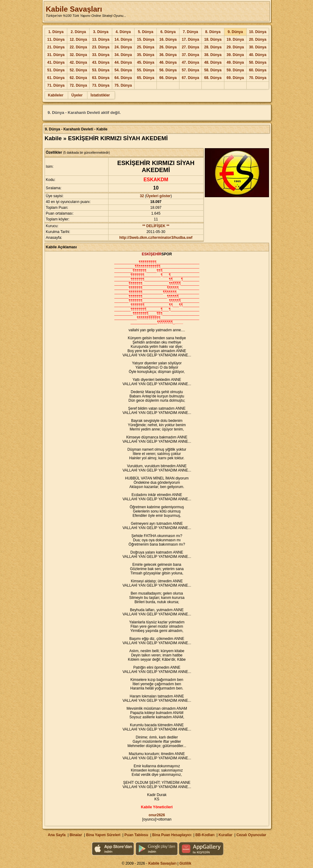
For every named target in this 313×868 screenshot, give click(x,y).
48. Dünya (213, 62)
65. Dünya (146, 78)
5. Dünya (145, 32)
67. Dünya (191, 78)
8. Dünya (213, 32)
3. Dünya (101, 32)
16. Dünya (168, 39)
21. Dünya (56, 47)
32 (142, 196)
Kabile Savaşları (74, 9)
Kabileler (56, 95)
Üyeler (77, 95)
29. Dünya (235, 47)
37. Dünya (191, 55)
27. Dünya (191, 47)
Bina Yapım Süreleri (103, 835)
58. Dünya (213, 70)
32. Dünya (78, 55)
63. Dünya (101, 78)
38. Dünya (213, 55)
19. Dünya (235, 39)
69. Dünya (235, 78)
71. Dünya (56, 85)
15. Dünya (146, 39)
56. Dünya (168, 70)
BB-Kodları (205, 835)
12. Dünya (78, 39)
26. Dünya (168, 47)
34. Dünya (123, 55)
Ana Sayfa (57, 835)
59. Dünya (235, 70)
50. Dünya (258, 62)
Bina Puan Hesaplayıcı (172, 835)
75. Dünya (123, 85)
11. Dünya (56, 39)
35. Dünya (146, 55)
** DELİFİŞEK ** (156, 226)
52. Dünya (78, 70)
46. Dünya (168, 62)
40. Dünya (258, 55)
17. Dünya (191, 39)
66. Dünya (168, 78)
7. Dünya (190, 32)
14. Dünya (123, 39)
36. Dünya (168, 55)
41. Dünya (56, 62)
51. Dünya (56, 70)
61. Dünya (56, 78)
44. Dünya (123, 62)
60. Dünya (258, 70)
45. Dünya (146, 62)
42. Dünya (78, 62)
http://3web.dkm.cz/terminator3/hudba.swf (156, 238)
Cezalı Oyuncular (251, 835)
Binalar (76, 835)
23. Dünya (101, 47)
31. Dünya (56, 55)
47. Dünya (191, 62)
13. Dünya (101, 39)
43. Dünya (101, 62)
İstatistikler (100, 95)
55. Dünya (146, 70)
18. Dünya (213, 39)
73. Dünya (101, 85)
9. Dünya (235, 32)
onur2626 (157, 815)
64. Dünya (123, 78)
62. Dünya (78, 78)
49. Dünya (235, 62)
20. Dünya (258, 39)
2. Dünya (78, 32)
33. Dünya (101, 55)
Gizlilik (185, 863)
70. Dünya (258, 78)
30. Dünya (258, 47)
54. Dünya (123, 70)
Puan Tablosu (136, 835)
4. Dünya (123, 32)
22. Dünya (78, 47)
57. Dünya (191, 70)
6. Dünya (168, 32)
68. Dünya (213, 78)
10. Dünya (258, 32)
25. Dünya (146, 47)
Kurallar (225, 835)
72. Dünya (78, 85)
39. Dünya (235, 55)
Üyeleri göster (158, 196)
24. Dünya (123, 47)
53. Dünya (101, 70)
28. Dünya (213, 47)
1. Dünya (56, 32)
